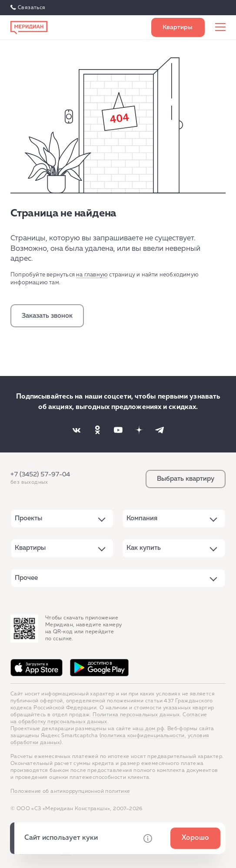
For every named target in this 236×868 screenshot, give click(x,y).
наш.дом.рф (148, 729)
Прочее (26, 578)
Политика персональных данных (136, 715)
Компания (142, 518)
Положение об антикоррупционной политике (70, 792)
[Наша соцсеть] (76, 430)
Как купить (144, 548)
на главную (92, 275)
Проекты (28, 518)
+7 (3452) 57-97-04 (40, 474)
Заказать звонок (47, 316)
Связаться (32, 8)
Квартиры (30, 548)
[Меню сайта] (220, 27)
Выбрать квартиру (178, 27)
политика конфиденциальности (143, 736)
